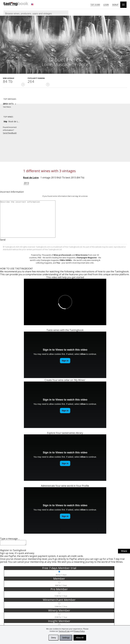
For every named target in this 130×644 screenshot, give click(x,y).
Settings (66, 638)
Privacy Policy (79, 631)
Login (106, 5)
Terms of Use (64, 631)
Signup (115, 5)
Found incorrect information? (13, 130)
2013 (26, 183)
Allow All (80, 638)
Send (3, 240)
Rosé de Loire (31, 178)
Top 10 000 (95, 5)
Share (124, 552)
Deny (53, 638)
